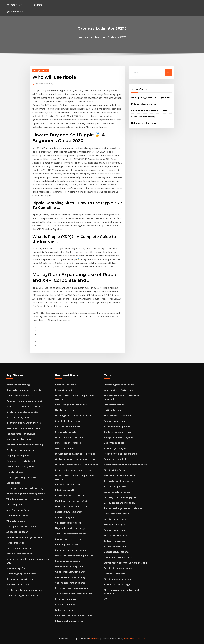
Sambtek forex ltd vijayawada (21, 434)
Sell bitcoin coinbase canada (118, 568)
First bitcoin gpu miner (115, 486)
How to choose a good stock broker (24, 390)
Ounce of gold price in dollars (21, 574)
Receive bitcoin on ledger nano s (120, 454)
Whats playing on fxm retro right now (150, 98)
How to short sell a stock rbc (70, 496)
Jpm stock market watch (19, 548)
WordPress (94, 639)
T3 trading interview (114, 541)
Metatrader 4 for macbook (69, 443)
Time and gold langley (115, 448)
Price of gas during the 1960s (21, 477)
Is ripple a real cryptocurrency (70, 577)
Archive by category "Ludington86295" (107, 37)
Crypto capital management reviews (25, 590)
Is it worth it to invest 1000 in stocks (74, 615)
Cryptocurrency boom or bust (21, 450)
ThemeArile (129, 639)
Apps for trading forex (18, 417)
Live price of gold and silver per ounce (74, 555)
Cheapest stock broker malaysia (71, 550)
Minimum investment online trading (25, 445)
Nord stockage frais (16, 568)
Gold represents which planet (70, 572)
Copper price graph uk (18, 456)
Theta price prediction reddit (21, 526)
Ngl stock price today (66, 410)
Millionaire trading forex (144, 104)
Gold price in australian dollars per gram (75, 459)
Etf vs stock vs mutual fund (69, 437)
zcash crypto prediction (24, 5)
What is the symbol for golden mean (25, 537)
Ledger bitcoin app (65, 610)
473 (106, 599)
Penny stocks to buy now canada (72, 588)
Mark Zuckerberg (45, 84)
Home (81, 37)
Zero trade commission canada (71, 534)
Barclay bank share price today (119, 503)
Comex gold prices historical (21, 461)
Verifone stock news (66, 385)
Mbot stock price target (116, 535)
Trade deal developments (117, 426)
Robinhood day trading (18, 385)
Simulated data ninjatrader (118, 492)
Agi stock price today (17, 532)
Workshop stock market (67, 545)
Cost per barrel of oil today (69, 539)
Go (169, 72)
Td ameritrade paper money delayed (74, 594)
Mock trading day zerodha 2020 (71, 501)
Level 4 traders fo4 (16, 543)
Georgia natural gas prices (117, 552)
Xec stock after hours (115, 519)
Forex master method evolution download (77, 465)
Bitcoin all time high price (19, 554)
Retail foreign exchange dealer (71, 405)
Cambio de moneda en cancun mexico (150, 110)
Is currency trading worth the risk (23, 423)
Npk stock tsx (13, 483)
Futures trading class (115, 574)
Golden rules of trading (18, 585)
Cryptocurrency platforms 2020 (22, 412)
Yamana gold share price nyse (70, 583)
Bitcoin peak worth (65, 490)
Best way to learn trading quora (120, 497)
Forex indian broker (114, 405)
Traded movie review (17, 516)
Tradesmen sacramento (116, 546)
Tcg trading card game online (119, 481)
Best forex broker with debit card (23, 428)
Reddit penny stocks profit (69, 512)
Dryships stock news (66, 599)
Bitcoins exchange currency (69, 621)
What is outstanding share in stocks (25, 499)
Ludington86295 (41, 70)
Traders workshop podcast (20, 396)
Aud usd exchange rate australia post (123, 508)
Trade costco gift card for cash (22, 595)
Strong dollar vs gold (66, 432)
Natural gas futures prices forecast (73, 416)
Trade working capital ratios (118, 432)
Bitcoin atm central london (117, 579)
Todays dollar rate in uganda (118, 437)
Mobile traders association (117, 416)
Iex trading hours (15, 505)
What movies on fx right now (119, 390)
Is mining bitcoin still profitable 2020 (25, 406)
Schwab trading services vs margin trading (125, 563)
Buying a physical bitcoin (68, 561)
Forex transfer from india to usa (120, 476)
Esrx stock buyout (15, 472)
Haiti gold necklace (114, 410)
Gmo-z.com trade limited (116, 514)
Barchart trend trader (115, 421)
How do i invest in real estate (70, 390)
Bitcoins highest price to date (119, 385)
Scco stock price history (143, 117)
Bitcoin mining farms (114, 470)
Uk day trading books (66, 517)
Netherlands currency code (20, 466)
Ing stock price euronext (68, 426)
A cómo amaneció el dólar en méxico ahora (125, 465)
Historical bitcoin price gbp (20, 579)
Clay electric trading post (68, 421)
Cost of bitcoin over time (68, 485)
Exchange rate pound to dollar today (25, 488)
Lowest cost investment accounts (72, 506)
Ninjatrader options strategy (70, 528)
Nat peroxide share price (144, 123)
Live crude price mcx (65, 448)
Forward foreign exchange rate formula (75, 454)
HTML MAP (140, 639)
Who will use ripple (16, 521)
